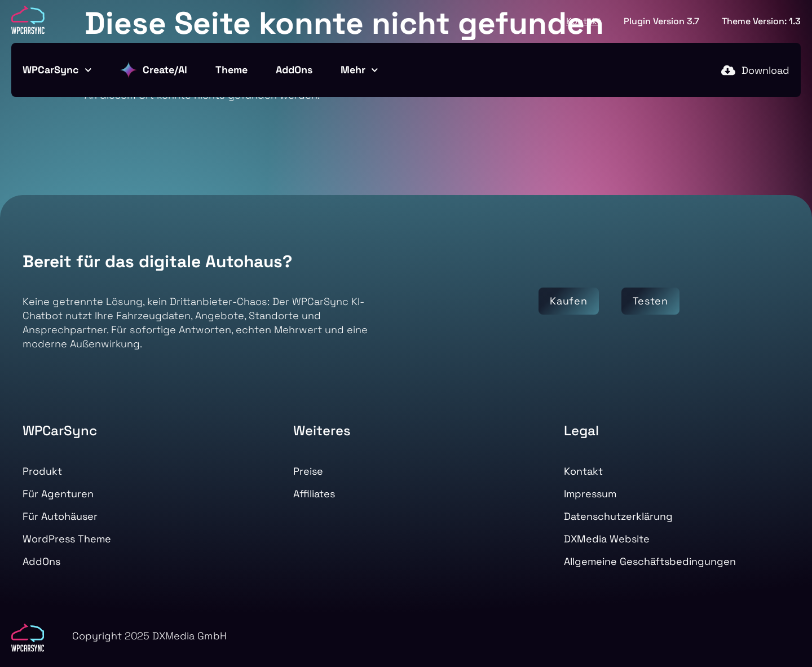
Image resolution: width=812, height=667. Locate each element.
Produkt (42, 471)
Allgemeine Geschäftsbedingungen (650, 561)
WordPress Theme (67, 539)
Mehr (359, 70)
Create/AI (154, 70)
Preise (308, 471)
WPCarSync (57, 70)
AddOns (294, 70)
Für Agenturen (58, 494)
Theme (231, 70)
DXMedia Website (607, 539)
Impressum (590, 494)
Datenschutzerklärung (618, 516)
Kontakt (584, 21)
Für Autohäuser (60, 516)
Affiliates (314, 494)
